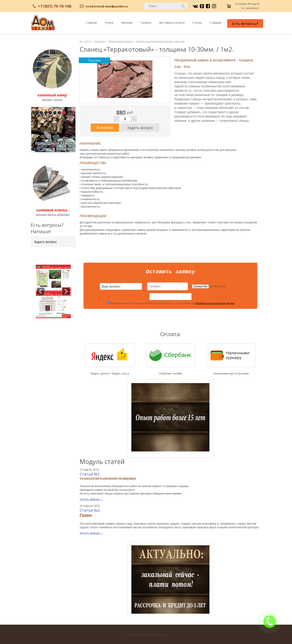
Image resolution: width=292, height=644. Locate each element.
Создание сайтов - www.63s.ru (146, 634)
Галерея (146, 23)
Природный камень (121, 41)
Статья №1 (90, 475)
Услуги (109, 23)
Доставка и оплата (172, 23)
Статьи (197, 23)
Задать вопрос (45, 242)
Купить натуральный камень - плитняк (161, 41)
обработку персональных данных (215, 304)
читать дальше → (91, 500)
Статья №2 (90, 511)
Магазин (127, 23)
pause (54, 129)
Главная (91, 23)
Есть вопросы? (245, 23)
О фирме (215, 23)
